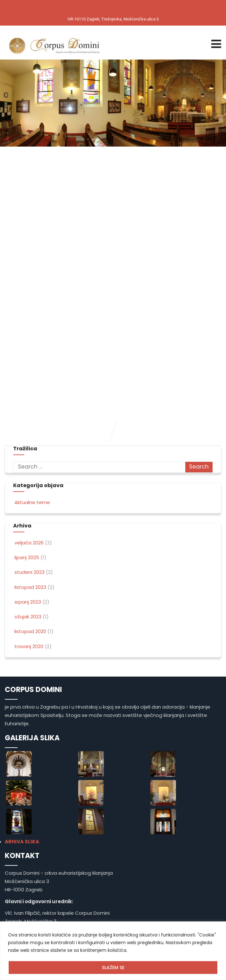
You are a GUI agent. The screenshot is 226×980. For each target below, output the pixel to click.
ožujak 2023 (28, 617)
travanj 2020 (29, 646)
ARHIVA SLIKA (22, 842)
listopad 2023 (30, 587)
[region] (113, 951)
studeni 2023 (29, 572)
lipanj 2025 (27, 557)
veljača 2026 (29, 543)
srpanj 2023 (28, 602)
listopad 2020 (30, 631)
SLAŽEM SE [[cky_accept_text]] (113, 968)
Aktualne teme (32, 502)
